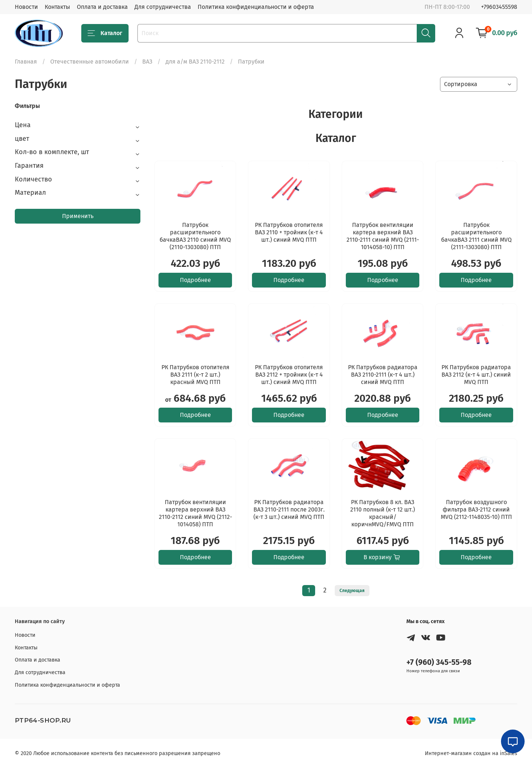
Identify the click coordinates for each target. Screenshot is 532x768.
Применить (78, 216)
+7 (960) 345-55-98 (439, 662)
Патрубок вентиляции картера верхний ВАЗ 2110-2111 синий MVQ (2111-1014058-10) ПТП (383, 236)
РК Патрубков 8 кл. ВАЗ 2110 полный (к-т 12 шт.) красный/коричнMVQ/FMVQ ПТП (383, 513)
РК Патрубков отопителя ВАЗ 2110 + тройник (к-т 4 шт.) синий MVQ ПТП (289, 232)
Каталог (105, 33)
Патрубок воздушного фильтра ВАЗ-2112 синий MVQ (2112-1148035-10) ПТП (476, 509)
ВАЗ (147, 62)
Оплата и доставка (102, 7)
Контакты (57, 7)
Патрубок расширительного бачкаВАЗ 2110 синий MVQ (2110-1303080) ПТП (195, 236)
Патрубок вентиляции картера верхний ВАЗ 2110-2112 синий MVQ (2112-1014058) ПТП (195, 513)
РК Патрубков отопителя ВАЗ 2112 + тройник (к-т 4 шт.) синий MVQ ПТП (289, 375)
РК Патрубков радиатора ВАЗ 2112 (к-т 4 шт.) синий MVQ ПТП (476, 375)
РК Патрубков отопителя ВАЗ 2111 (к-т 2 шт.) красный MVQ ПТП (195, 375)
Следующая (352, 591)
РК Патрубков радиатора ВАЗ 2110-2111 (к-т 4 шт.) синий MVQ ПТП (383, 375)
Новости (26, 7)
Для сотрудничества (163, 7)
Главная (26, 62)
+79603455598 (499, 7)
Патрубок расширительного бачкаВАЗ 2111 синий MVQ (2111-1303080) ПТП (476, 236)
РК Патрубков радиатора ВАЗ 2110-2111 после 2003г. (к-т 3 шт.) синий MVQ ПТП (289, 509)
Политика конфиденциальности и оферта (256, 7)
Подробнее (195, 280)
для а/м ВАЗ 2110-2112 (195, 62)
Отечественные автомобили (90, 62)
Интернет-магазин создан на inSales (471, 753)
